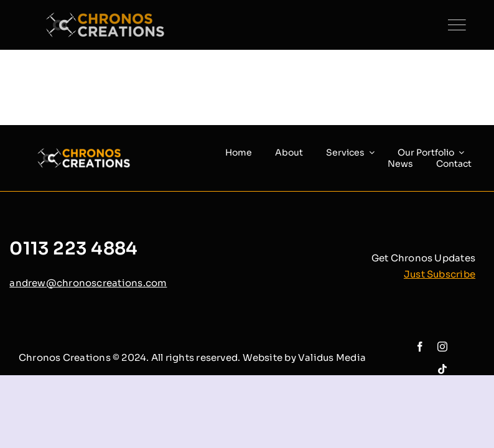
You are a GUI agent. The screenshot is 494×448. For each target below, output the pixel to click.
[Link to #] (457, 25)
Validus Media (332, 357)
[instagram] (442, 347)
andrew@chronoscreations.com (88, 283)
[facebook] (420, 347)
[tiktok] (442, 369)
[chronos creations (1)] (111, 17)
